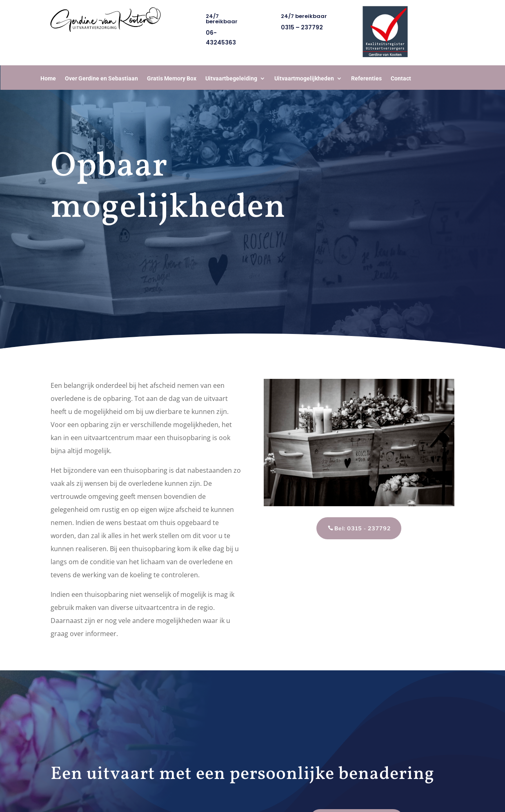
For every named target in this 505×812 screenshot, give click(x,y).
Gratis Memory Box (172, 78)
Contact (401, 78)
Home (48, 78)
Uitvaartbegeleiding (231, 78)
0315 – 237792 (302, 27)
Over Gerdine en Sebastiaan (101, 78)
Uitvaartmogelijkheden (304, 78)
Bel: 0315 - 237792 (363, 528)
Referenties (366, 78)
